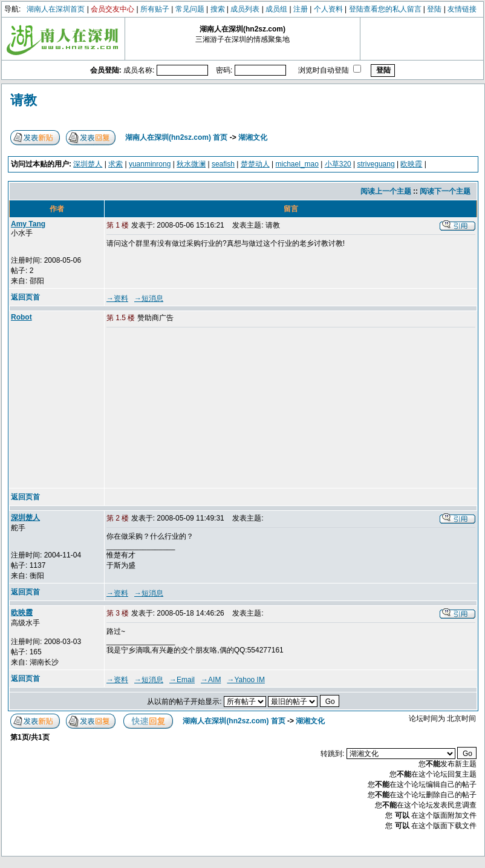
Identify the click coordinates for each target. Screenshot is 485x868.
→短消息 (149, 298)
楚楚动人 (255, 164)
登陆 (434, 9)
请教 (24, 100)
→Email (182, 680)
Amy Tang (28, 224)
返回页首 (25, 297)
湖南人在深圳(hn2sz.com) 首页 (176, 137)
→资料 (117, 298)
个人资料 (328, 9)
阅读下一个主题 (445, 191)
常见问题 (190, 9)
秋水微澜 (191, 164)
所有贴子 (155, 9)
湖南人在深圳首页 (56, 9)
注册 (301, 9)
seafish (223, 164)
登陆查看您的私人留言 (385, 9)
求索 (116, 164)
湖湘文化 (253, 137)
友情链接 (462, 9)
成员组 (276, 9)
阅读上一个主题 (386, 191)
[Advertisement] (199, 409)
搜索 (218, 9)
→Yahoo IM (246, 680)
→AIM (211, 680)
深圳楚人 (88, 164)
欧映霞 (411, 164)
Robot (21, 317)
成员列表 (245, 9)
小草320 (338, 164)
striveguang (376, 164)
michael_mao (297, 164)
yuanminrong (150, 164)
